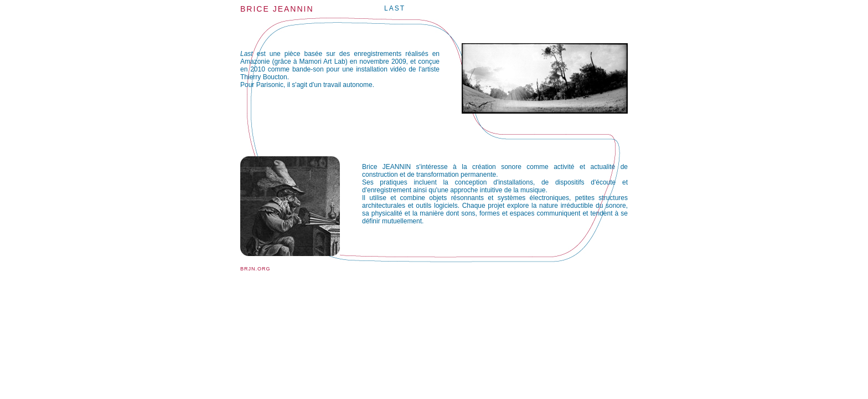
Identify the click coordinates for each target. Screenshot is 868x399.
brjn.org (255, 269)
